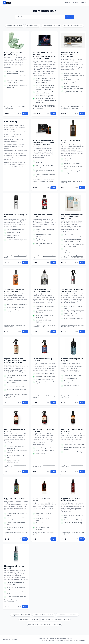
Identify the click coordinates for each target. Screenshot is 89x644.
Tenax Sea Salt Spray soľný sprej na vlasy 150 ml (14, 290)
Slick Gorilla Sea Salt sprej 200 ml (73, 26)
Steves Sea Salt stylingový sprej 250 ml (43, 360)
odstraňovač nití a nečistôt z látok (14, 139)
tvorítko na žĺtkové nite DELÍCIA (13, 142)
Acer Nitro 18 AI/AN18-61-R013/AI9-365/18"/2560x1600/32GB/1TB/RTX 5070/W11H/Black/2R (44, 56)
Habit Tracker (7, 639)
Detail (19, 113)
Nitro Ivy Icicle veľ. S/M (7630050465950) (13, 54)
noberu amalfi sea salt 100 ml (51, 26)
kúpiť (25, 113)
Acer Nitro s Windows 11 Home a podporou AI (14, 159)
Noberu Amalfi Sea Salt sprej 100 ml (72, 141)
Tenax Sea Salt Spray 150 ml (15, 26)
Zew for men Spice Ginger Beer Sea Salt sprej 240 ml (73, 290)
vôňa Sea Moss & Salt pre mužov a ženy (15, 132)
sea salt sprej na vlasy (33, 26)
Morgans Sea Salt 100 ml (11, 137)
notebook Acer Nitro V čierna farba (44, 615)
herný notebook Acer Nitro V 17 (21, 615)
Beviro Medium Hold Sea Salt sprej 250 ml (15, 430)
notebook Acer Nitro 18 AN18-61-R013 (15, 155)
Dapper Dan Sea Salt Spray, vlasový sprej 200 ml (72, 500)
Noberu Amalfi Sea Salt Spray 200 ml (44, 500)
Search (69, 17)
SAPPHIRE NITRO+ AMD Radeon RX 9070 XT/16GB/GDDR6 (70, 55)
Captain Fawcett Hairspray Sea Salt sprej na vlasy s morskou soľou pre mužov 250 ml (16, 361)
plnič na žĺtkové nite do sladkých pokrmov (13, 147)
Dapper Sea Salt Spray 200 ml (13, 134)
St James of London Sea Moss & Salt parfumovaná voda (14, 129)
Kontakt (83, 3)
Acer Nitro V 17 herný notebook (29, 619)
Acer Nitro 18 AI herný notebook (13, 153)
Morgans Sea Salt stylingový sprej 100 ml (15, 567)
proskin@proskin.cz (65, 640)
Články (75, 3)
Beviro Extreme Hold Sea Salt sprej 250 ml (44, 430)
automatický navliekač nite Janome (67, 615)
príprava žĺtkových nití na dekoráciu (14, 144)
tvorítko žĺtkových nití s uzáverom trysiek (16, 151)
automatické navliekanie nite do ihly (15, 162)
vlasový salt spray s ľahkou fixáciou (14, 125)
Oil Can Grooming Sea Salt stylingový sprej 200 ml (43, 290)
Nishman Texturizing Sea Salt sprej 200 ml (72, 360)
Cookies (15, 639)
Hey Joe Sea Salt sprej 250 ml (15, 499)
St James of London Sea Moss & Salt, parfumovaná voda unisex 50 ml (72, 217)
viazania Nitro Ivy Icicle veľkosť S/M (14, 167)
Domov (68, 3)
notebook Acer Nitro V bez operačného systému (55, 619)
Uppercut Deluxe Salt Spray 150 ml (43, 216)
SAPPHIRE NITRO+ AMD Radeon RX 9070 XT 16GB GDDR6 (45, 624)
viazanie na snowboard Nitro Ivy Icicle (15, 164)
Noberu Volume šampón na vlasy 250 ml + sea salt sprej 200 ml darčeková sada (43, 142)
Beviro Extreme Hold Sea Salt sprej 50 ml (72, 430)
